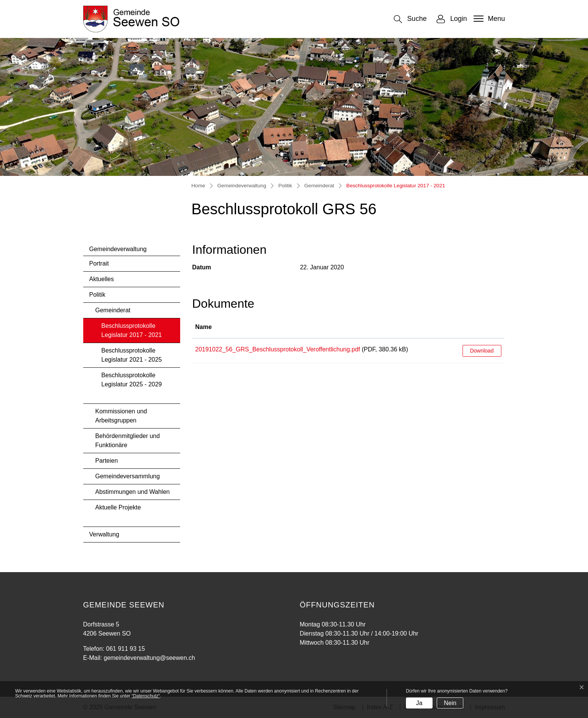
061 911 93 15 (125, 649)
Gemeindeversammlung (128, 476)
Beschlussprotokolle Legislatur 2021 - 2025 (132, 355)
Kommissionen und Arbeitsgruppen (121, 416)
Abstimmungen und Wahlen (133, 492)
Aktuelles (102, 279)
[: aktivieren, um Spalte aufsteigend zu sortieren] (482, 327)
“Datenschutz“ (146, 696)
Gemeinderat (113, 310)
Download (482, 351)
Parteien (107, 461)
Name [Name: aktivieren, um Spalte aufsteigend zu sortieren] (204, 327)
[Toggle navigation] (488, 19)
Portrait (99, 263)
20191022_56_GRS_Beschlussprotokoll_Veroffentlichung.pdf (278, 349)
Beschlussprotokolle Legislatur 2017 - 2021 (132, 333)
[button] (410, 19)
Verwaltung (104, 534)
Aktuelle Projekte (118, 507)
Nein (450, 703)
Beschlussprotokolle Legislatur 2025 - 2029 (132, 380)
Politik (97, 295)
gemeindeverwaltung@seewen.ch (149, 658)
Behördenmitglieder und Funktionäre (128, 440)
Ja (419, 703)
